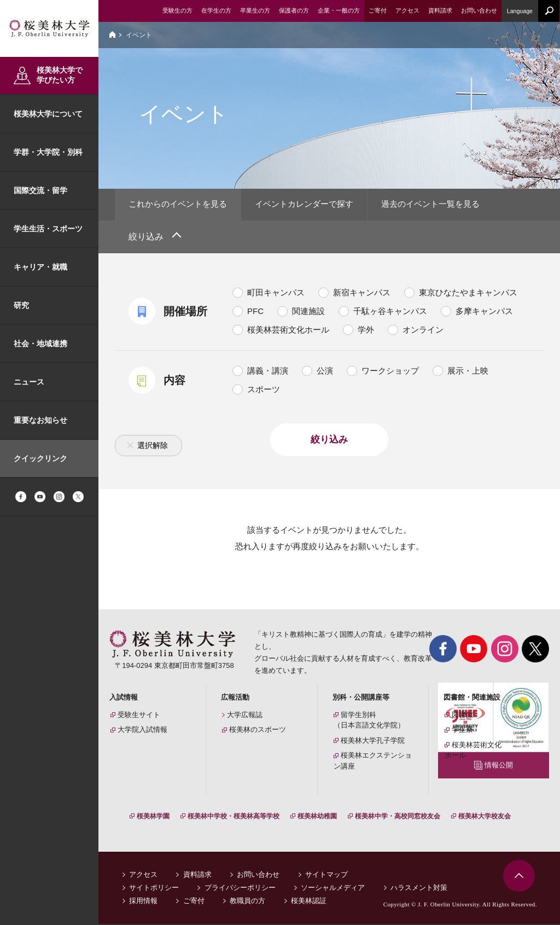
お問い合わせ (258, 875)
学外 (366, 331)
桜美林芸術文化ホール (288, 331)
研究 (21, 305)
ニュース (29, 382)
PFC (255, 312)
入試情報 (124, 698)
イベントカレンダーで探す (314, 205)
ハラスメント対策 (419, 889)
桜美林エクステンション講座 (373, 762)
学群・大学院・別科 (48, 152)
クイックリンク (40, 458)
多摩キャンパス (484, 312)
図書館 (462, 716)
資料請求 (197, 875)
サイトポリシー (154, 889)
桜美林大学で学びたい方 (60, 75)
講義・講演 (268, 372)
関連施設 (308, 312)
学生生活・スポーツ (48, 229)
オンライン (423, 331)
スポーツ (264, 390)
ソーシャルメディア (333, 889)
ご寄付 (194, 902)
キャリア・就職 (40, 267)
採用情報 (143, 902)
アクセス (143, 875)
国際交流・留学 (40, 190)
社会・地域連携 (40, 344)
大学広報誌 (245, 716)
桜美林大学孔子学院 (373, 741)
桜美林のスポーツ (258, 731)
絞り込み (146, 238)
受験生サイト (139, 716)
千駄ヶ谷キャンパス (390, 312)
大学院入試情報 (142, 731)
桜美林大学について (48, 114)
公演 (325, 372)
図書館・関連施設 (472, 698)
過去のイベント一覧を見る (447, 205)
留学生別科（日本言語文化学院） (369, 721)
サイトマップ (326, 875)
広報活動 (235, 698)
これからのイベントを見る (181, 205)
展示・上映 (468, 372)
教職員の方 (247, 902)
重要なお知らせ (40, 420)
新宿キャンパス (362, 293)
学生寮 (462, 731)
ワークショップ (390, 372)
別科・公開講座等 (361, 698)
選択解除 (153, 446)
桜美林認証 (309, 902)
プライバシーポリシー (240, 889)
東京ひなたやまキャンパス (468, 293)
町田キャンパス (276, 293)
